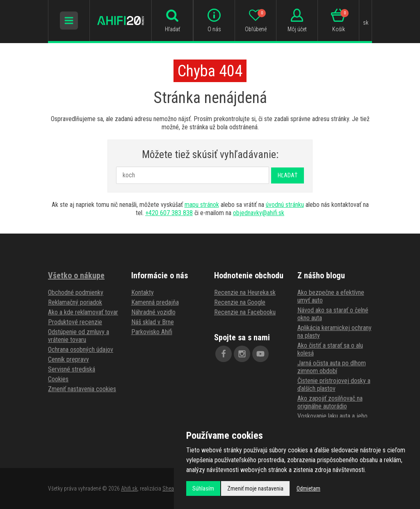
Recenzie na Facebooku (245, 312)
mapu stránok (202, 205)
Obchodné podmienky (76, 292)
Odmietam (308, 488)
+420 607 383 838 (169, 213)
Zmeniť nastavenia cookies (82, 389)
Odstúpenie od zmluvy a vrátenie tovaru (79, 336)
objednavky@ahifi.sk (259, 213)
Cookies (58, 379)
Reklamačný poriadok (75, 302)
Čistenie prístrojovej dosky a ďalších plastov (334, 385)
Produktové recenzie (75, 322)
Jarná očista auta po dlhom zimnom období (332, 367)
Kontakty (143, 292)
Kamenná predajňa (155, 302)
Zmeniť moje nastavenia (255, 488)
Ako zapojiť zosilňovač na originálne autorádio (330, 402)
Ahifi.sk (129, 488)
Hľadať (288, 175)
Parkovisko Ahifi (152, 332)
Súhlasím (203, 488)
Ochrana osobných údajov (81, 350)
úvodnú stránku (285, 205)
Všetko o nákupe (76, 275)
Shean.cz (173, 488)
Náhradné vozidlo (153, 312)
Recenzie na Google (240, 302)
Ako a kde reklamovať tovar (83, 312)
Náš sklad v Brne (153, 322)
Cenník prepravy (68, 359)
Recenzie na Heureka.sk (245, 292)
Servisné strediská (72, 369)
